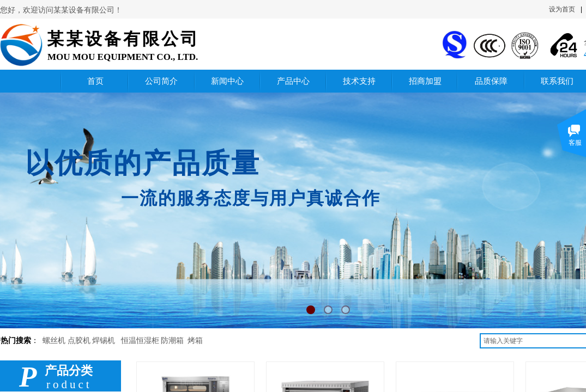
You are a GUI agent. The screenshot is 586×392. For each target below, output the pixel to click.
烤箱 (195, 341)
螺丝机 (54, 341)
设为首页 (562, 9)
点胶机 (79, 341)
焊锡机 (104, 341)
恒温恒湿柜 (140, 341)
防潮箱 (172, 341)
